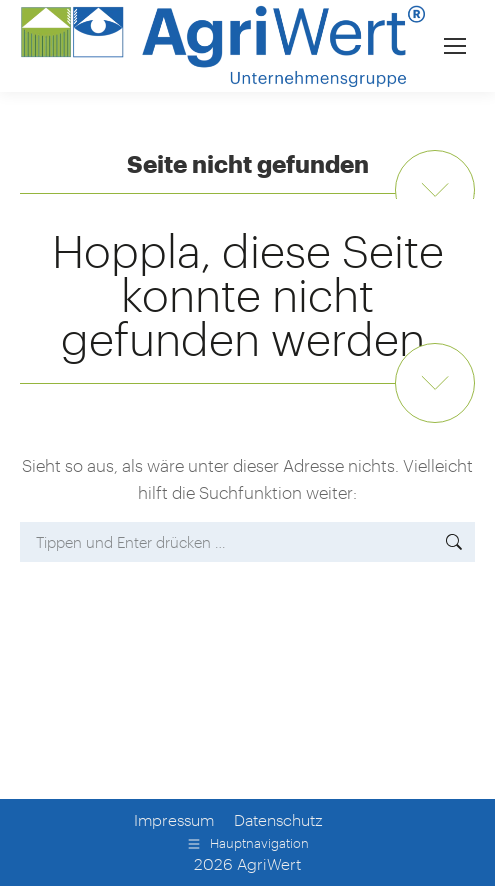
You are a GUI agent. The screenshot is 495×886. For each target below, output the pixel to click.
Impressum (174, 819)
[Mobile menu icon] (455, 46)
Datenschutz (278, 819)
